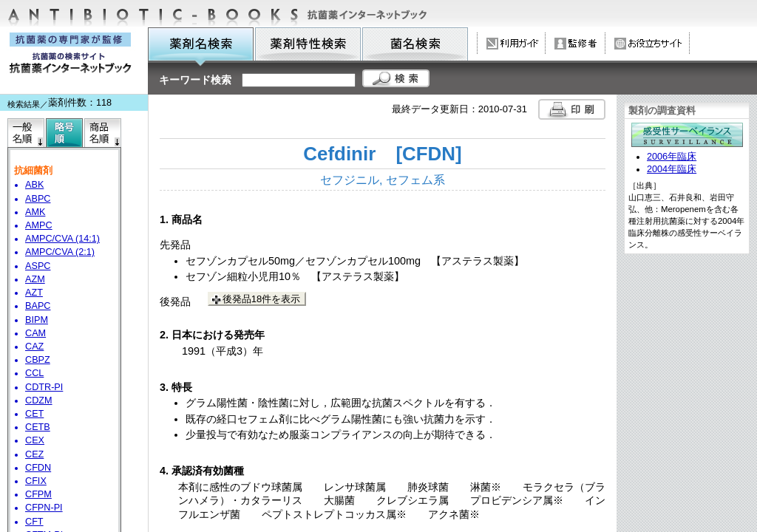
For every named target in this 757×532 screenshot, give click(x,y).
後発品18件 (261, 299)
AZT (34, 293)
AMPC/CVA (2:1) (60, 252)
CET (34, 414)
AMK (35, 212)
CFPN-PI (44, 508)
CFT (34, 522)
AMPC (39, 225)
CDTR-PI (44, 387)
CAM (35, 333)
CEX (35, 440)
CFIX (36, 481)
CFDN (38, 468)
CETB (38, 427)
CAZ (34, 347)
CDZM (39, 400)
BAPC (38, 306)
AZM (35, 279)
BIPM (37, 320)
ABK (34, 185)
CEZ (34, 454)
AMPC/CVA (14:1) (62, 239)
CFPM (38, 494)
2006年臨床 (672, 157)
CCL (34, 373)
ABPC (38, 199)
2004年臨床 (672, 169)
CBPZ (38, 360)
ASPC (38, 266)
